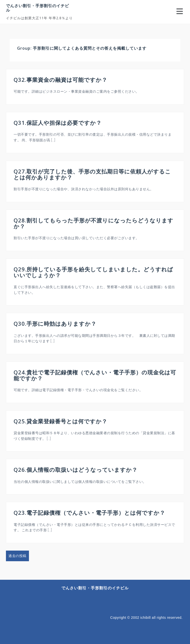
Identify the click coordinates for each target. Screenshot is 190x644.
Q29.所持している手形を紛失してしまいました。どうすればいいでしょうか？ (93, 272)
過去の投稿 (17, 556)
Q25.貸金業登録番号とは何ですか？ (60, 421)
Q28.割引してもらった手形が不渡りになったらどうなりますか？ (94, 223)
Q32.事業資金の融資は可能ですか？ (60, 80)
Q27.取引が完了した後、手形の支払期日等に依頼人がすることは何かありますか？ (92, 174)
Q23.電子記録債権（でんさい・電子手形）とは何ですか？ (89, 513)
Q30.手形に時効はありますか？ (55, 323)
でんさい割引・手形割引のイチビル (37, 8)
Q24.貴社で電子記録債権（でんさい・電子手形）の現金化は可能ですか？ (95, 375)
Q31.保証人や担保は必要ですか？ (58, 123)
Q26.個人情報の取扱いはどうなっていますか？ (76, 470)
